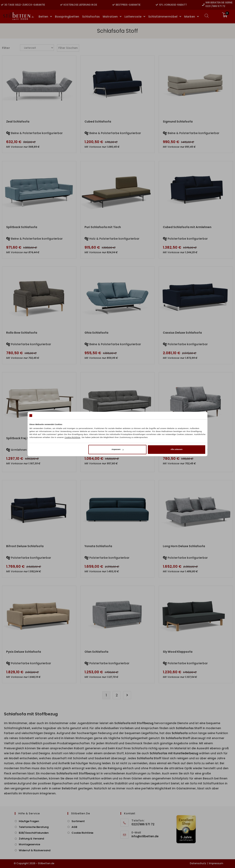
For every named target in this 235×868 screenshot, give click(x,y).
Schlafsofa (180, 733)
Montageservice (29, 844)
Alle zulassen (177, 450)
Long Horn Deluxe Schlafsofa (184, 546)
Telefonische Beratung (34, 827)
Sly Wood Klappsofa (178, 652)
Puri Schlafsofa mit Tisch (103, 227)
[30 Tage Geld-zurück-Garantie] (2, 5)
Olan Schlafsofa (96, 652)
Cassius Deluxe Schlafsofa (182, 333)
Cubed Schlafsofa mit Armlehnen (187, 227)
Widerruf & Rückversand (35, 850)
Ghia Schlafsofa (96, 333)
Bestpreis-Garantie (128, 5)
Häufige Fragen (29, 821)
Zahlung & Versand (31, 839)
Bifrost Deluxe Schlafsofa (25, 546)
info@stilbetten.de (145, 836)
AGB (74, 827)
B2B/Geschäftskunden (34, 833)
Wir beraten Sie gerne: (219, 2)
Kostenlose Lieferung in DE (80, 5)
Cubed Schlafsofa (98, 122)
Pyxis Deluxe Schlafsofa (24, 652)
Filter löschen (68, 48)
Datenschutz (198, 863)
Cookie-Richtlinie (72, 437)
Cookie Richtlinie (82, 833)
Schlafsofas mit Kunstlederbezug (174, 753)
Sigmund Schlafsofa (178, 122)
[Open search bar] (207, 16)
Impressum (216, 863)
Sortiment (78, 821)
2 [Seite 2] (117, 695)
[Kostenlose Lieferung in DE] (61, 5)
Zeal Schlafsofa (18, 122)
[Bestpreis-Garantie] (114, 5)
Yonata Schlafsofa (98, 546)
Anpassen (117, 450)
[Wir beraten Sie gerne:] (203, 5)
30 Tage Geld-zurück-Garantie (25, 5)
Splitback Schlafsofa (22, 227)
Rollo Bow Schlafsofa (22, 333)
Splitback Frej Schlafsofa (25, 438)
